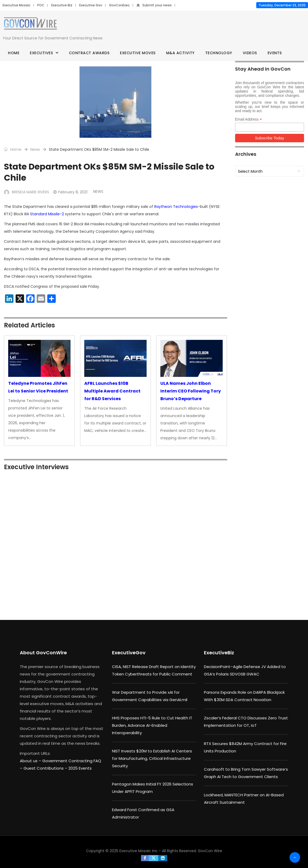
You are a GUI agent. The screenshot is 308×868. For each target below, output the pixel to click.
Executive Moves (138, 53)
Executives (41, 53)
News (35, 149)
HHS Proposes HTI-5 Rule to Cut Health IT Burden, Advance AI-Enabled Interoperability (152, 725)
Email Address (249, 119)
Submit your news (154, 5)
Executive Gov (91, 5)
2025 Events (80, 768)
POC (41, 5)
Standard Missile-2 (47, 214)
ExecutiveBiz (219, 653)
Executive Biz (62, 5)
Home (14, 53)
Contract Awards (89, 53)
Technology (219, 53)
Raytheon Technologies (176, 207)
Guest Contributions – (46, 768)
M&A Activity (180, 53)
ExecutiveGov (129, 653)
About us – (31, 761)
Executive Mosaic (17, 5)
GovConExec (119, 5)
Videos (250, 53)
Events (275, 53)
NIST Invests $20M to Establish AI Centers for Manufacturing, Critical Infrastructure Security (152, 758)
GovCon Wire (210, 851)
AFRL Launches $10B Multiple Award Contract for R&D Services (112, 391)
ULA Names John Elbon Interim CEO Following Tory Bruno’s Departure (191, 391)
